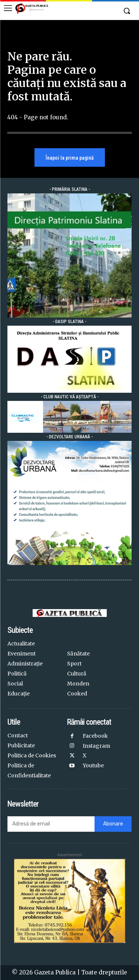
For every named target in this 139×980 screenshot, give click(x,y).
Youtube (93, 765)
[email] (51, 824)
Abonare (113, 824)
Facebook (95, 736)
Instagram (96, 746)
